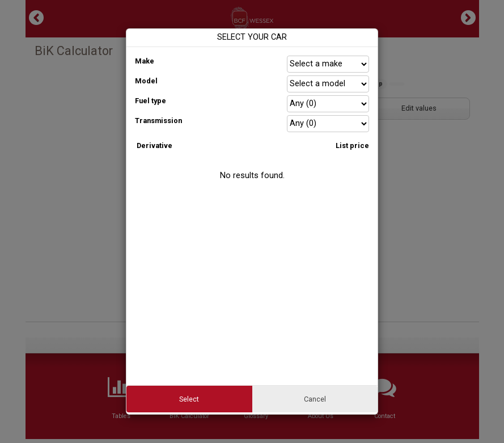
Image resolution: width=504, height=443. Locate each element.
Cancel (315, 399)
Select (189, 399)
